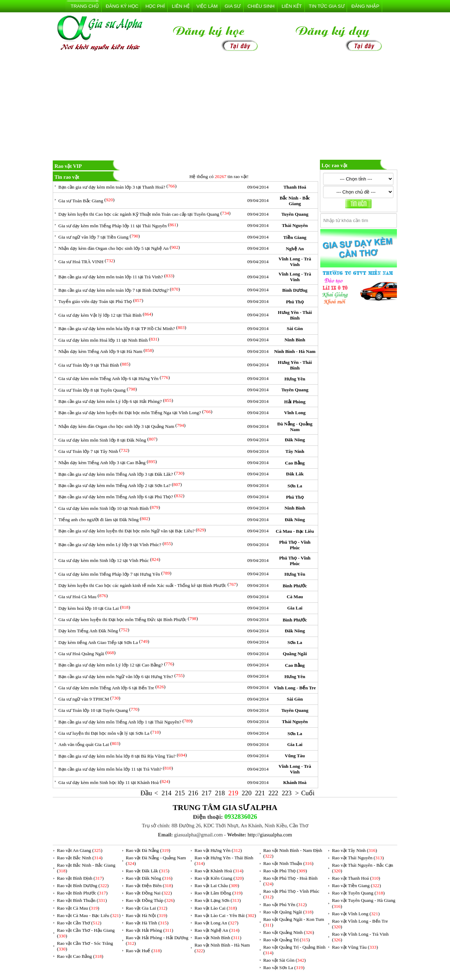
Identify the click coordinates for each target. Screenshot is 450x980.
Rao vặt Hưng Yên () (218, 850)
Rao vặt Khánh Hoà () (219, 871)
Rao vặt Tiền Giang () (356, 886)
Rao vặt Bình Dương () (83, 886)
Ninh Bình (295, 340)
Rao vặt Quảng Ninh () (289, 932)
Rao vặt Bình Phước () (82, 893)
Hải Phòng (295, 402)
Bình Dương (295, 290)
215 (180, 793)
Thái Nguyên (295, 225)
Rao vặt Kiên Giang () (219, 878)
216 (193, 793)
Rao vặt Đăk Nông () (149, 878)
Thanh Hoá (295, 187)
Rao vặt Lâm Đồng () (218, 893)
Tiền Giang (295, 237)
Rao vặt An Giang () (80, 850)
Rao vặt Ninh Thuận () (288, 863)
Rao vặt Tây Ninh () (354, 850)
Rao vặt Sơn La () (284, 968)
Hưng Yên (295, 379)
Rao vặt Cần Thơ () (79, 923)
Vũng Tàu (295, 756)
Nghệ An (295, 249)
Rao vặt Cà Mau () (78, 908)
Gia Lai (295, 608)
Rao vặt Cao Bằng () (80, 956)
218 (220, 793)
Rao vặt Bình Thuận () (82, 900)
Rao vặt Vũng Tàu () (355, 947)
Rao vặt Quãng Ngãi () (288, 912)
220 (246, 793)
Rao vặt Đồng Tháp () (150, 900)
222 (273, 793)
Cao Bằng (295, 463)
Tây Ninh (295, 451)
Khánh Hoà (295, 782)
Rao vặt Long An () (216, 923)
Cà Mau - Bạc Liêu (295, 531)
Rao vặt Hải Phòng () (150, 930)
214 (167, 793)
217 (207, 793)
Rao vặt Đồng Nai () (149, 893)
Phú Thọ (295, 302)
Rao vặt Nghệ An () (217, 930)
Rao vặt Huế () (144, 951)
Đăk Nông (295, 440)
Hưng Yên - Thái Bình (295, 315)
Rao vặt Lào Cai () (216, 908)
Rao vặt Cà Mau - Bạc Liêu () (89, 915)
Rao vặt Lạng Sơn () (218, 900)
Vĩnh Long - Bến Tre (295, 688)
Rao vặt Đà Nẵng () (148, 850)
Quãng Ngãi (295, 654)
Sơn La (295, 486)
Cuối (308, 793)
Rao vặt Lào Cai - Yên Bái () (225, 915)
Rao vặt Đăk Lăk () (148, 871)
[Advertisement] (225, 107)
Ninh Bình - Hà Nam (295, 351)
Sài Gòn (295, 328)
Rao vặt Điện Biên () (149, 886)
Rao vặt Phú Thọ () (285, 871)
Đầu (146, 793)
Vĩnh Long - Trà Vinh (295, 262)
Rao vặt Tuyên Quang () (358, 893)
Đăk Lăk (295, 474)
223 (287, 793)
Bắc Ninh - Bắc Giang (295, 201)
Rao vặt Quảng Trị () (287, 940)
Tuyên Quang (295, 214)
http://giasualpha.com (270, 835)
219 (233, 793)
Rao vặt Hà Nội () (147, 915)
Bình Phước (295, 586)
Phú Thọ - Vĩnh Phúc (295, 545)
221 (260, 793)
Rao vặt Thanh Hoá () (356, 878)
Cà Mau (295, 597)
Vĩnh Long (295, 413)
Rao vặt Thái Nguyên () (358, 858)
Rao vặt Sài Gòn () (285, 960)
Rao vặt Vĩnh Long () (356, 914)
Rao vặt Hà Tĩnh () (147, 923)
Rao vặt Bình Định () (80, 878)
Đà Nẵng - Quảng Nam (295, 427)
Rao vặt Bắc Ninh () (80, 858)
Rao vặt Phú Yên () (285, 905)
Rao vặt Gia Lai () (147, 908)
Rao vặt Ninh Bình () (218, 938)
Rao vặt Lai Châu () (217, 886)
